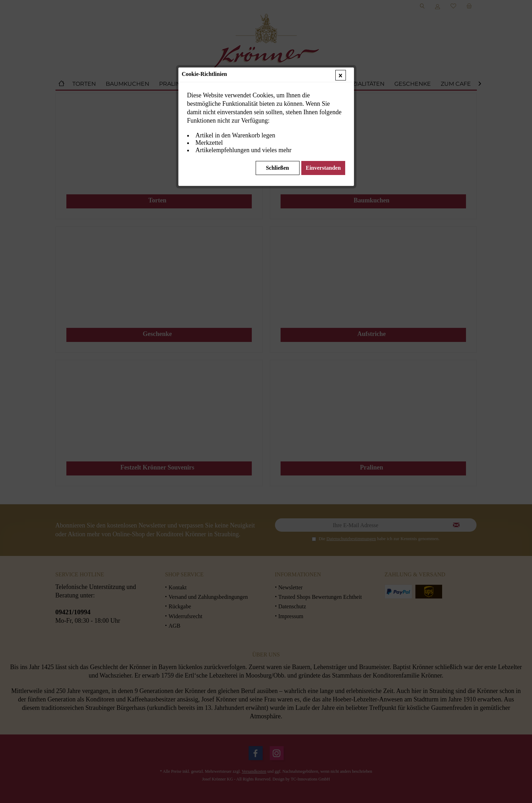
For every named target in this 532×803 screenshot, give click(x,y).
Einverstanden (323, 168)
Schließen (277, 168)
